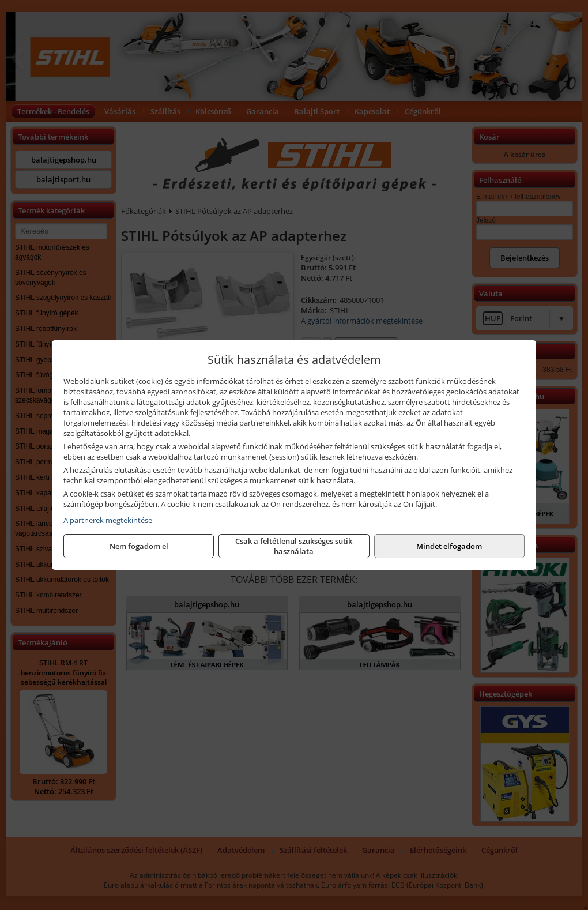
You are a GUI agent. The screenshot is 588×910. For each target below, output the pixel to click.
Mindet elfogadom (449, 546)
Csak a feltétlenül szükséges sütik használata (294, 546)
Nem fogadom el (139, 546)
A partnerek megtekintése (108, 520)
